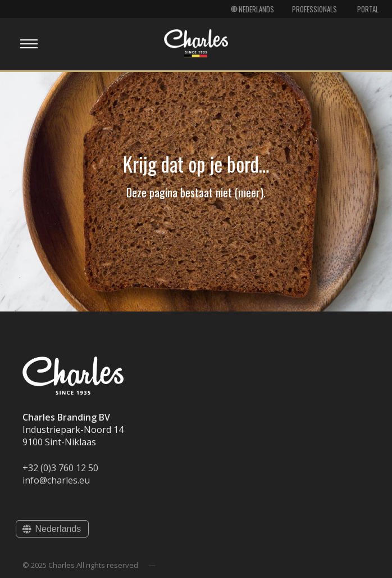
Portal (368, 9)
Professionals (314, 9)
